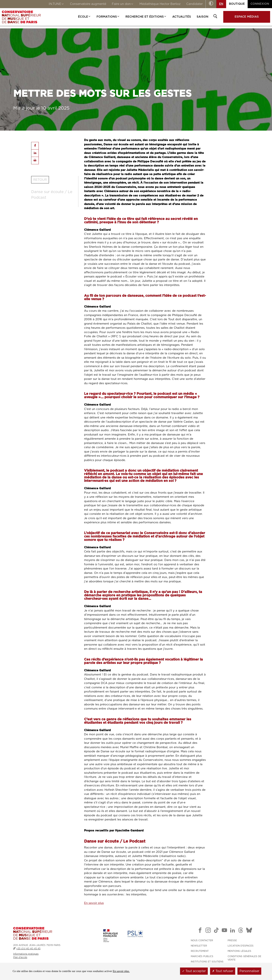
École (84, 17)
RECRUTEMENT (200, 951)
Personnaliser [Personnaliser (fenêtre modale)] (249, 971)
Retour (40, 180)
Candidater (194, 4)
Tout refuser (223, 971)
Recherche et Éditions (146, 17)
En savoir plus (94, 903)
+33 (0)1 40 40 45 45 (28, 949)
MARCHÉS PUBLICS (202, 956)
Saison (202, 17)
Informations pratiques (26, 954)
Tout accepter (194, 971)
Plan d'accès (20, 957)
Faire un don (123, 4)
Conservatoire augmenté (88, 4)
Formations (108, 17)
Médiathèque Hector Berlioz (160, 4)
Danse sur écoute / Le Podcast (52, 195)
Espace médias (247, 17)
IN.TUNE (56, 4)
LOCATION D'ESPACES (241, 946)
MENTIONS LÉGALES (239, 951)
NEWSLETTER (199, 946)
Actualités (182, 17)
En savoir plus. (121, 971)
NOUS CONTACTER (202, 940)
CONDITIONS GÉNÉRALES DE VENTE (244, 958)
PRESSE (232, 940)
